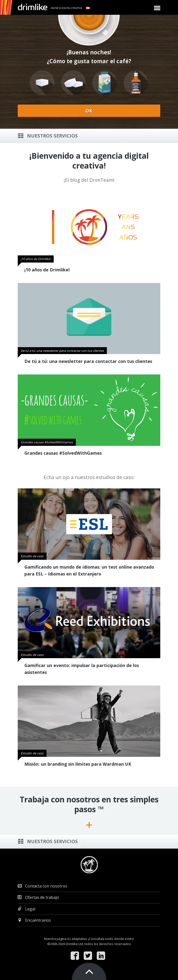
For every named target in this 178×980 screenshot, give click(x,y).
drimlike (32, 7)
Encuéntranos (34, 920)
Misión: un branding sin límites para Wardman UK (78, 764)
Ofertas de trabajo (38, 897)
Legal (26, 909)
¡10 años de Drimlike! (47, 270)
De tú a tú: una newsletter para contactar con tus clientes (88, 361)
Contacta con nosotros (42, 886)
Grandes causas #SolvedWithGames (63, 453)
